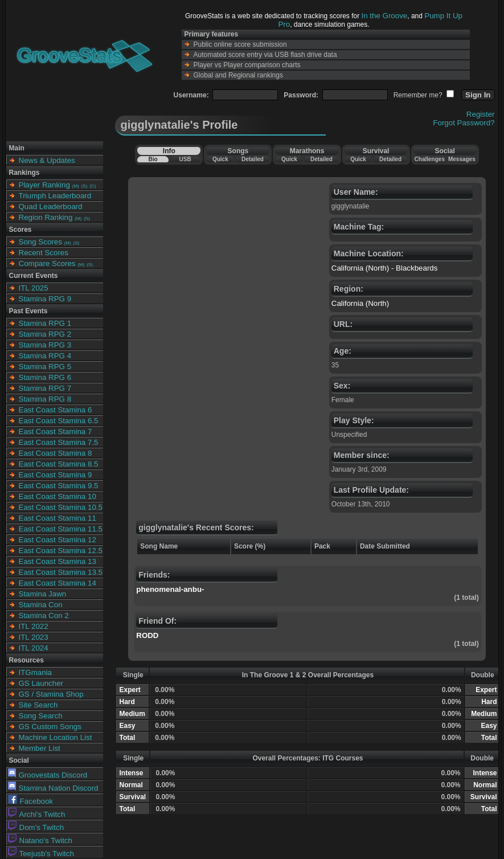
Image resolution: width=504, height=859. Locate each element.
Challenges (430, 159)
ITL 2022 (34, 626)
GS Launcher (41, 683)
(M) (76, 186)
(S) (85, 186)
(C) (93, 186)
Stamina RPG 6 (45, 377)
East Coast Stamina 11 (58, 518)
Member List (40, 748)
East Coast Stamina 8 (56, 453)
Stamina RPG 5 (45, 367)
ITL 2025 (34, 288)
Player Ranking (44, 185)
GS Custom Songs (50, 727)
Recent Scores (44, 253)
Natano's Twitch (40, 840)
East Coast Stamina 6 (56, 410)
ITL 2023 (34, 637)
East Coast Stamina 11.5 (61, 529)
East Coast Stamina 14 (58, 583)
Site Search (38, 705)
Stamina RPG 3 (45, 345)
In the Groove (385, 16)
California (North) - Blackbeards (385, 268)
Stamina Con (41, 605)
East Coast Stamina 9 (56, 475)
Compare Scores (47, 263)
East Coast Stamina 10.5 (61, 507)
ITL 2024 (34, 648)
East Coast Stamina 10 (58, 496)
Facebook (31, 801)
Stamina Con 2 (44, 615)
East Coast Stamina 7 (56, 431)
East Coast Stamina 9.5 (59, 486)
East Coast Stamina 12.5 (61, 551)
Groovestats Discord (48, 775)
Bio (153, 159)
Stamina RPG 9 (45, 299)
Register (481, 114)
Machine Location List (56, 737)
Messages (462, 159)
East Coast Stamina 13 (58, 561)
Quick (220, 159)
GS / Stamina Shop (51, 694)
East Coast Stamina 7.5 (59, 442)
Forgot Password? (464, 123)
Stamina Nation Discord (53, 788)
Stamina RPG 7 (45, 388)
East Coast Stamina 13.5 (61, 572)
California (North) (360, 303)
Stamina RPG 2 (45, 334)
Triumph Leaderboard (55, 196)
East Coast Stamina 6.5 (59, 421)
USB (185, 159)
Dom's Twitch (36, 827)
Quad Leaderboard (51, 206)
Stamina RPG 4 (45, 356)
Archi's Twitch (37, 814)
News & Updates (47, 160)
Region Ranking (46, 217)
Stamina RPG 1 (45, 323)
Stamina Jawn (43, 594)
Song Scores (40, 242)
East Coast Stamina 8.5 (59, 464)
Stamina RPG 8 (45, 399)
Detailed (253, 159)
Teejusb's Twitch (41, 854)
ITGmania (36, 672)
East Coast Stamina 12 (58, 540)
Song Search (41, 716)
